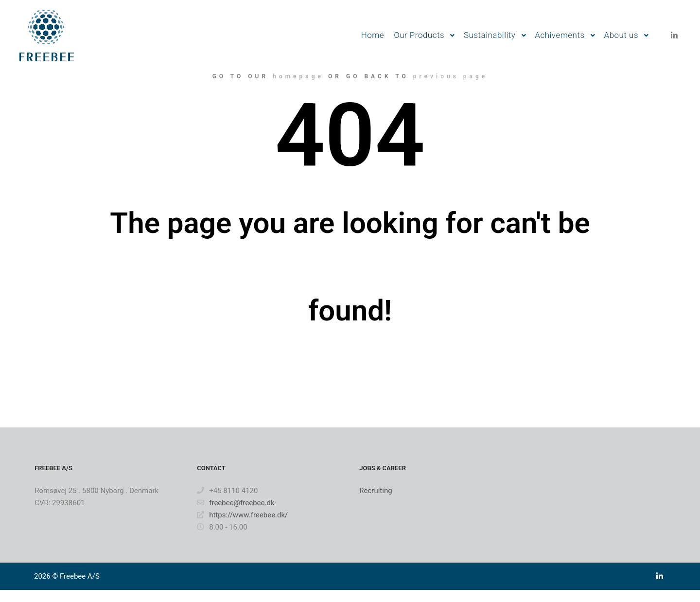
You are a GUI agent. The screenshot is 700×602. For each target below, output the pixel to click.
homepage (298, 76)
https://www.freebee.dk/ (242, 515)
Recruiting (376, 491)
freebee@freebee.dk (236, 503)
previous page (451, 76)
